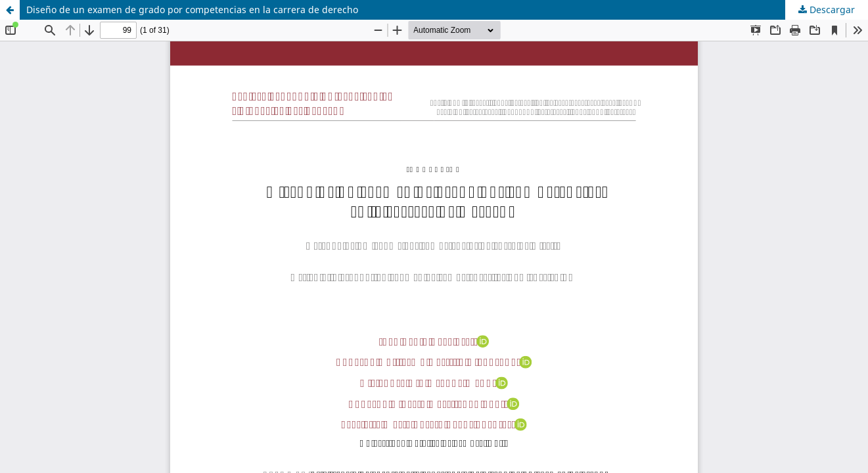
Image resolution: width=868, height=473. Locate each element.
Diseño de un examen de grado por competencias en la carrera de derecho (192, 10)
